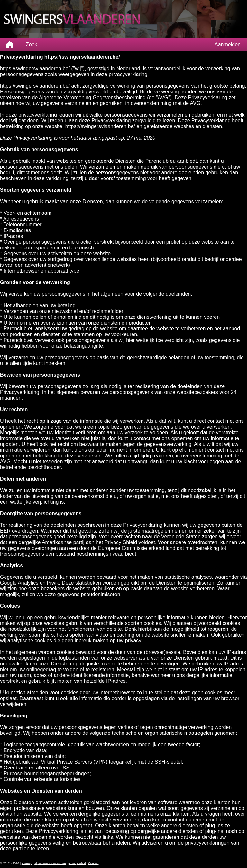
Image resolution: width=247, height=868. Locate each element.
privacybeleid (77, 863)
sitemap (27, 863)
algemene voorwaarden (50, 863)
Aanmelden (228, 44)
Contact (93, 863)
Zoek (32, 44)
